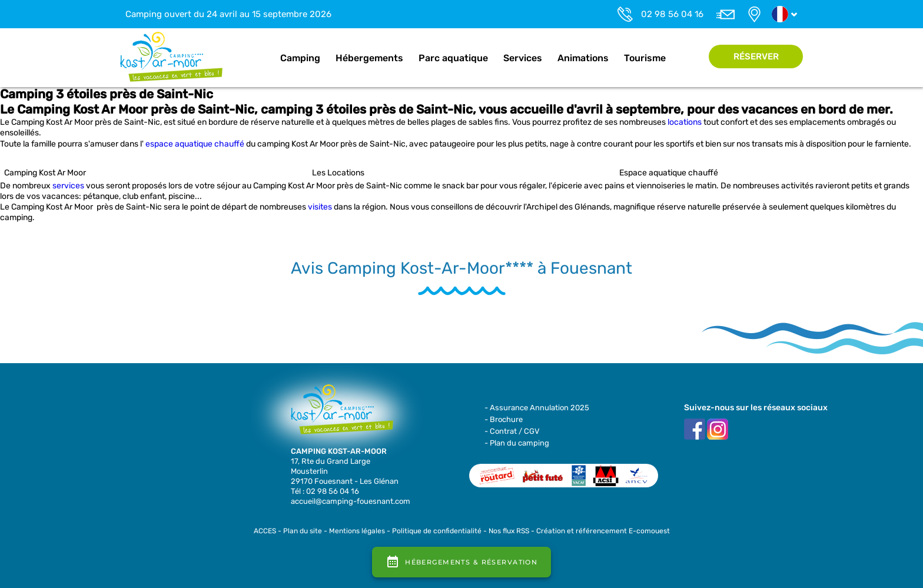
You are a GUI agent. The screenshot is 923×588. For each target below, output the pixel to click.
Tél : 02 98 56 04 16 (325, 491)
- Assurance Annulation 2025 (537, 408)
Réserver (756, 57)
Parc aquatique (453, 58)
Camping (300, 58)
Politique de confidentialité (437, 531)
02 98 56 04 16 (672, 14)
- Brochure (504, 419)
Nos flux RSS (509, 531)
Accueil (260, 58)
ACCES (265, 531)
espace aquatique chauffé (195, 144)
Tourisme (645, 58)
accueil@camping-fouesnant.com (351, 501)
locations (685, 122)
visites (320, 207)
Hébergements (369, 58)
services (68, 186)
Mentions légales (357, 531)
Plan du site (303, 531)
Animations (583, 58)
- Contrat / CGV (512, 431)
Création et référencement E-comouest (603, 531)
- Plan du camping (517, 443)
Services (523, 58)
